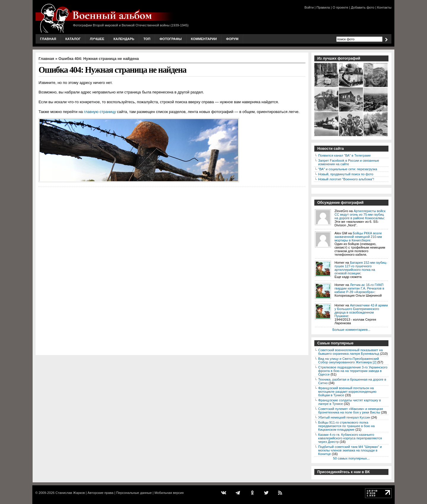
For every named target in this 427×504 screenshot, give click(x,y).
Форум (232, 39)
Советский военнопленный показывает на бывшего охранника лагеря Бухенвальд (350, 352)
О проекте (341, 7)
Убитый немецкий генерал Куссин (344, 417)
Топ (147, 39)
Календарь (124, 39)
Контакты (384, 7)
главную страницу (100, 112)
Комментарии (204, 39)
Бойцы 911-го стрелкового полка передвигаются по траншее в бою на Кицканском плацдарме (346, 426)
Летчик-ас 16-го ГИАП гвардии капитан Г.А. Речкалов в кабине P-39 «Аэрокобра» (359, 288)
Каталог (73, 39)
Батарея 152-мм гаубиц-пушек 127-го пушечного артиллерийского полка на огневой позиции (361, 268)
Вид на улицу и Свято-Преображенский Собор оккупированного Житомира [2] (349, 360)
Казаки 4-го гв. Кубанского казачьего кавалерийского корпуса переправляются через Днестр (350, 438)
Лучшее (97, 39)
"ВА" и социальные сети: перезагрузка (348, 169)
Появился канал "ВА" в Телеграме (344, 155)
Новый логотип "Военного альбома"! (346, 179)
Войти (309, 7)
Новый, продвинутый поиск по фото (346, 174)
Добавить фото (363, 7)
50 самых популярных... (351, 458)
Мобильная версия (169, 493)
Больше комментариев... (351, 330)
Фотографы (171, 39)
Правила (323, 7)
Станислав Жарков (70, 493)
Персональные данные (134, 493)
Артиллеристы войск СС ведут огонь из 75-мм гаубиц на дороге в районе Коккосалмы (360, 214)
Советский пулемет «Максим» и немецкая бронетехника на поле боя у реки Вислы (350, 411)
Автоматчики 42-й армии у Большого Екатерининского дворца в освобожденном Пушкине (361, 311)
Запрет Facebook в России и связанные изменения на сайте (349, 162)
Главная (48, 39)
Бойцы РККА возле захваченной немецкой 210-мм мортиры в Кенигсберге (358, 237)
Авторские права (100, 493)
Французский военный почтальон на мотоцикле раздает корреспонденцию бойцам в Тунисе (347, 392)
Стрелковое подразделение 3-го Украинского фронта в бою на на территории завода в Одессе (353, 371)
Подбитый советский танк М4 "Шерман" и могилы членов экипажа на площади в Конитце (350, 450)
